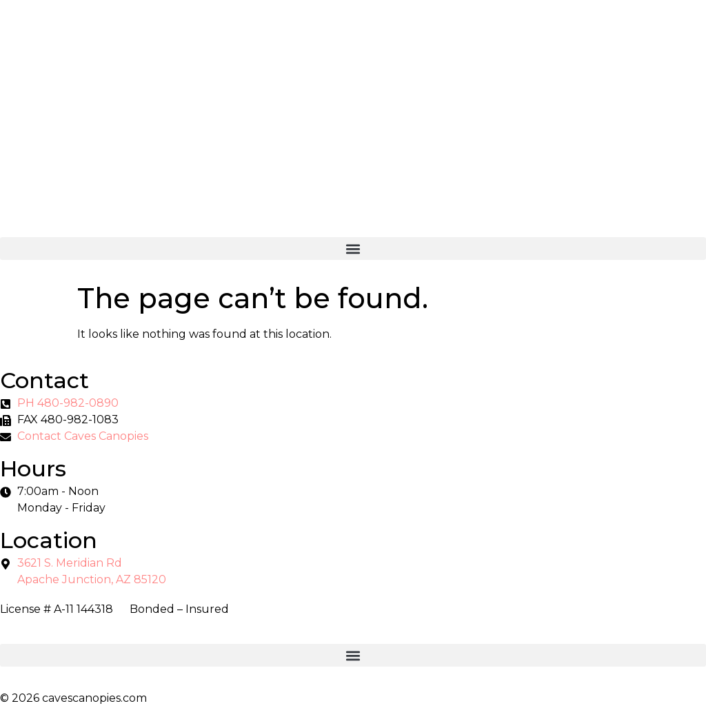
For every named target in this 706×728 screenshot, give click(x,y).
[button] (353, 249)
